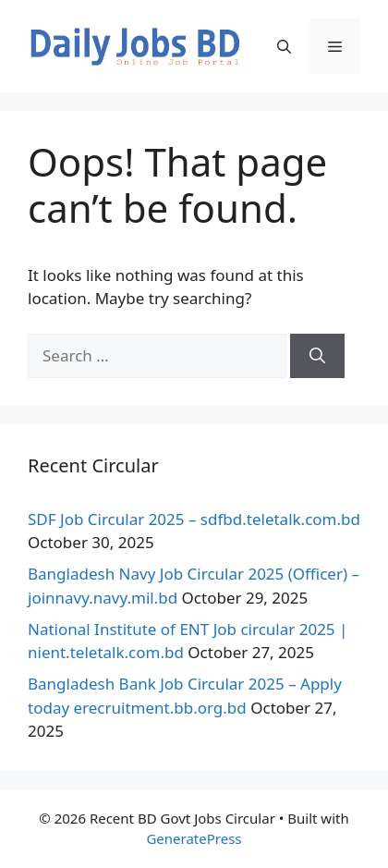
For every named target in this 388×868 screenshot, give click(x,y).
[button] (284, 46)
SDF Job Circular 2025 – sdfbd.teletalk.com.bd (194, 519)
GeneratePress (194, 838)
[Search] (317, 356)
